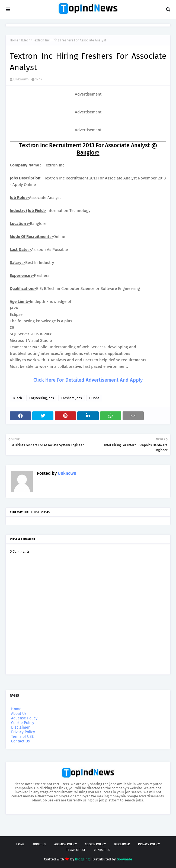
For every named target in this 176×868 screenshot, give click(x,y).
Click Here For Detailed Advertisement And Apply (88, 380)
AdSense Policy (24, 718)
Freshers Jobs (72, 398)
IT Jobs (94, 398)
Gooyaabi (124, 859)
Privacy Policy (23, 732)
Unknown (21, 79)
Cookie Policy (23, 723)
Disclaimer (20, 727)
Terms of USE (22, 737)
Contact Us (20, 741)
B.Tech (26, 40)
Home (14, 40)
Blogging (82, 859)
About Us (19, 714)
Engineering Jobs (42, 398)
